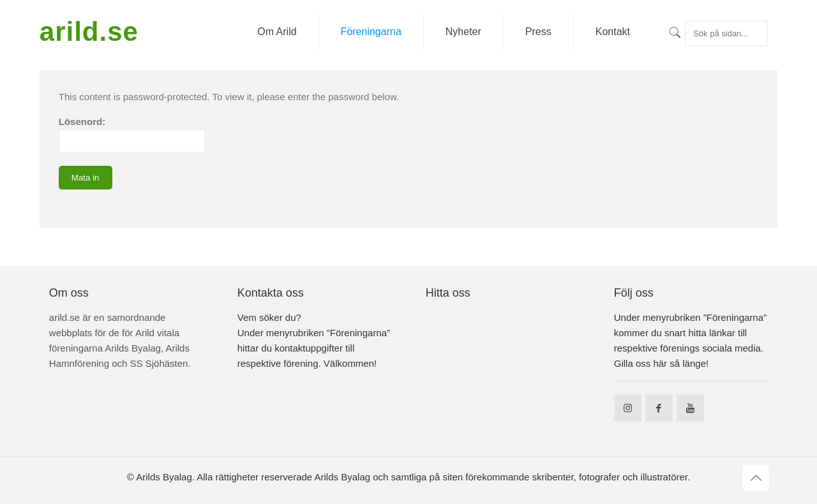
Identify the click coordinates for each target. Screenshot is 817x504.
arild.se (89, 32)
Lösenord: (132, 135)
